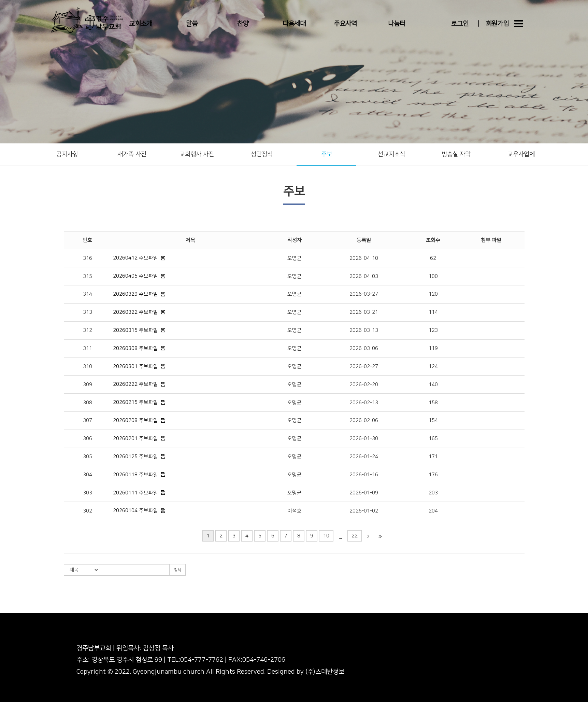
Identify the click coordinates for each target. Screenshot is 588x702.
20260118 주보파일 (135, 475)
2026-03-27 (364, 294)
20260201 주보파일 (135, 439)
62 (433, 258)
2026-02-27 (364, 367)
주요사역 (345, 24)
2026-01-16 (364, 475)
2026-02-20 (364, 385)
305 (88, 457)
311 (88, 348)
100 (433, 276)
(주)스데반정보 (325, 672)
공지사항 (67, 154)
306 (88, 439)
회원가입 (497, 24)
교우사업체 (521, 154)
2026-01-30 (364, 439)
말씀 (192, 24)
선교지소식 (391, 154)
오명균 (295, 258)
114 (433, 312)
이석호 (295, 511)
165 (433, 439)
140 (433, 385)
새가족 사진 (132, 154)
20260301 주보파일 (135, 367)
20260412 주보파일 (135, 258)
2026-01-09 (364, 493)
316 (88, 258)
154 (433, 420)
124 (433, 367)
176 (433, 475)
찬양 (243, 24)
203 (433, 493)
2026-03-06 (364, 348)
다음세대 (294, 24)
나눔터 (397, 24)
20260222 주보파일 (135, 384)
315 (88, 276)
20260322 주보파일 (135, 312)
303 (88, 493)
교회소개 (141, 24)
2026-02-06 (364, 420)
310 (88, 367)
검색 (177, 570)
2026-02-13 (364, 403)
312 (88, 330)
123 (433, 330)
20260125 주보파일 (135, 457)
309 (88, 385)
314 (88, 294)
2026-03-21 (364, 312)
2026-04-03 (364, 276)
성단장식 (262, 154)
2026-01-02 (364, 511)
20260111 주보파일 (135, 493)
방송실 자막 (456, 154)
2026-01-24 (364, 457)
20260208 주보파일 (135, 420)
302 (88, 511)
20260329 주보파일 (135, 294)
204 (433, 511)
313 (88, 312)
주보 (327, 154)
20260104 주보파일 (135, 511)
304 (88, 475)
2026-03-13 (364, 330)
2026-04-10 (364, 258)
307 (88, 420)
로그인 (460, 24)
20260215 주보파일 (135, 402)
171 (433, 457)
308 (88, 403)
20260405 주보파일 (135, 276)
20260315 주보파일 (135, 330)
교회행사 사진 (197, 154)
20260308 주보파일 (135, 348)
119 (433, 348)
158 (433, 403)
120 (433, 294)
